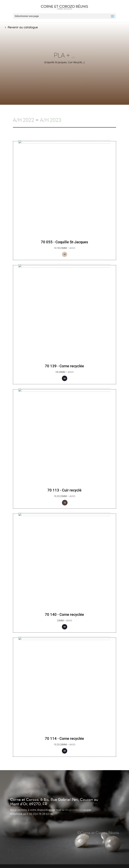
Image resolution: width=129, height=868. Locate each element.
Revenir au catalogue (23, 27)
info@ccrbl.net (73, 810)
